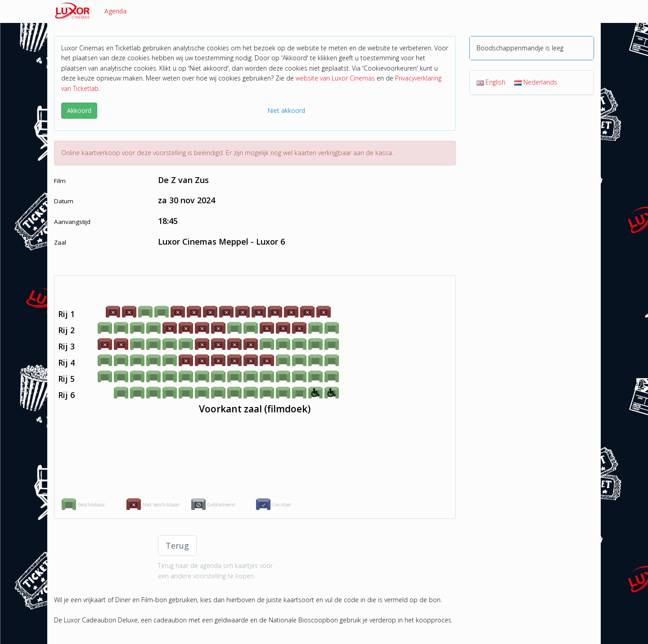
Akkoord (79, 110)
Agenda (115, 11)
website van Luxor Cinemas (335, 78)
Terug (177, 546)
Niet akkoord (286, 110)
